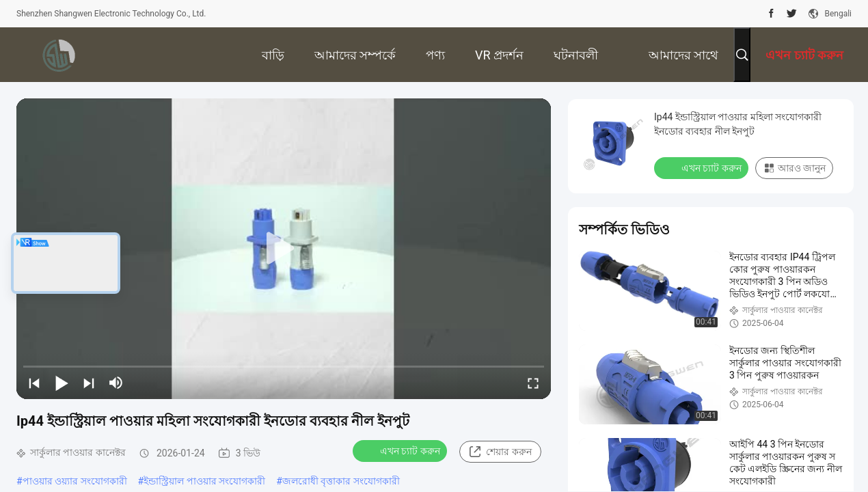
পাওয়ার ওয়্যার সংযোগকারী (75, 481)
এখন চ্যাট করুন (401, 450)
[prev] (34, 383)
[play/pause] (62, 383)
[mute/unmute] (116, 383)
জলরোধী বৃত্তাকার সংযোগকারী (341, 481)
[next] (89, 383)
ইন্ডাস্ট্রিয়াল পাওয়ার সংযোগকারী (204, 481)
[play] (284, 249)
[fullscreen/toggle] (533, 383)
